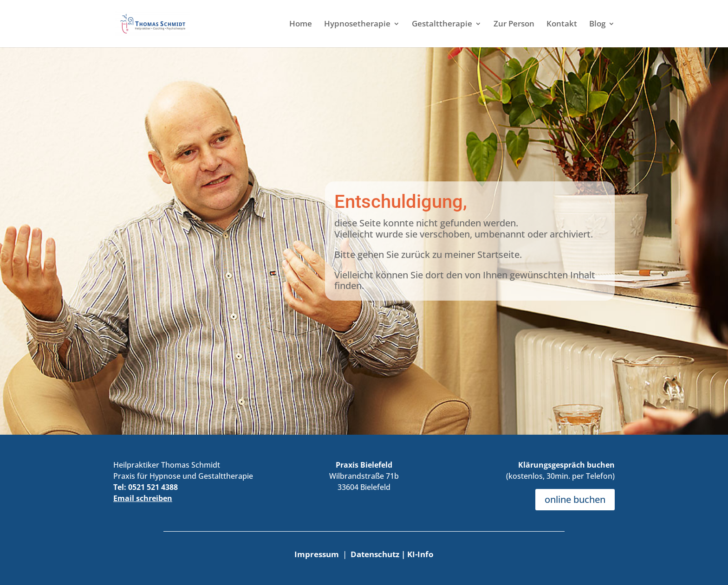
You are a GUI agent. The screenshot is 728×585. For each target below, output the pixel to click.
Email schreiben (143, 498)
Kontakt (562, 25)
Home (301, 25)
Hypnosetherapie (357, 25)
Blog (597, 25)
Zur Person (514, 25)
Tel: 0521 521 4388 (146, 487)
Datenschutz (376, 554)
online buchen (575, 499)
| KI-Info (417, 554)
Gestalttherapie (442, 25)
